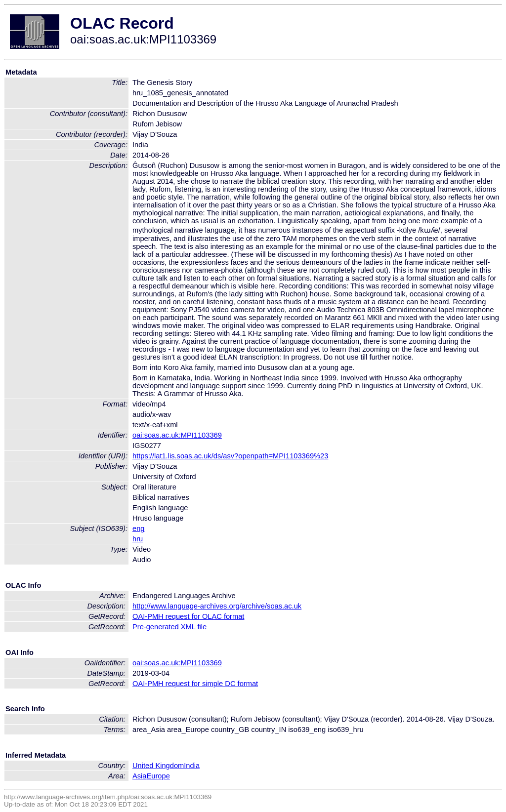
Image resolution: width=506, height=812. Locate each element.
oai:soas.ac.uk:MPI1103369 (177, 435)
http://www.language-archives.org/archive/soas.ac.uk (217, 606)
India (192, 766)
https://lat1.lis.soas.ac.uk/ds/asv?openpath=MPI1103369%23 (230, 456)
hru (138, 539)
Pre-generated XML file (169, 627)
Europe (158, 776)
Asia (140, 776)
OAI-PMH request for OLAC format (188, 616)
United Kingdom (158, 766)
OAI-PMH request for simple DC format (195, 684)
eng (138, 528)
